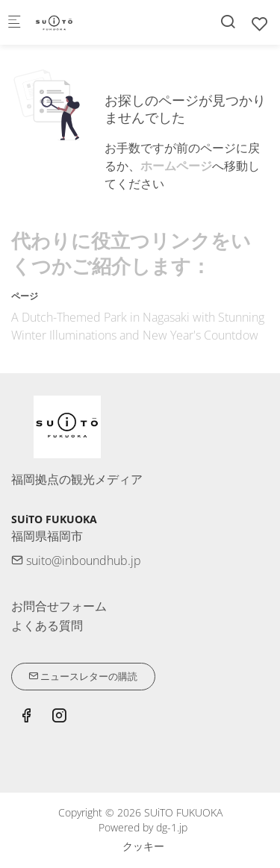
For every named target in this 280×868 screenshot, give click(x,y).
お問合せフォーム (59, 606)
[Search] (228, 21)
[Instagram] (59, 717)
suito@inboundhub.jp (76, 561)
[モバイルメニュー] (14, 23)
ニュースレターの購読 (83, 676)
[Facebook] (26, 717)
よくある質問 (47, 625)
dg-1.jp (172, 827)
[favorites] (260, 24)
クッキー (143, 846)
